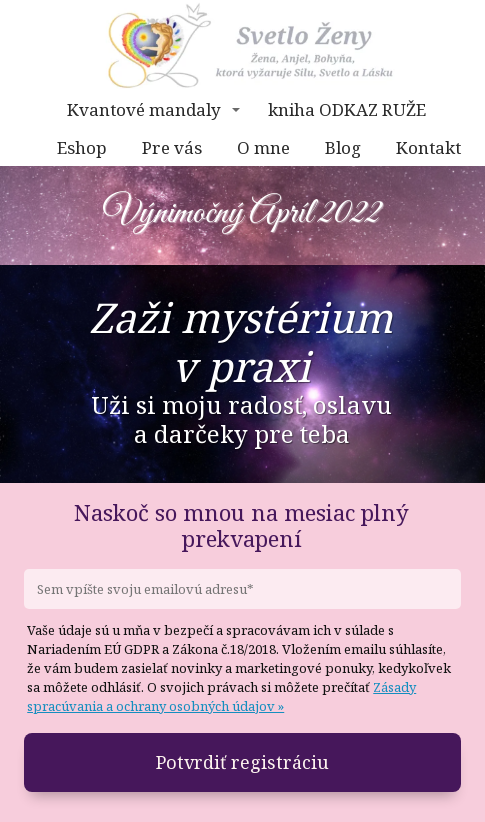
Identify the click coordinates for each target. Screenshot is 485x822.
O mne (263, 147)
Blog (343, 147)
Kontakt (428, 147)
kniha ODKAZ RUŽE (347, 109)
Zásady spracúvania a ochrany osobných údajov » (221, 696)
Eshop (82, 147)
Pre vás (172, 147)
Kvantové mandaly (144, 109)
